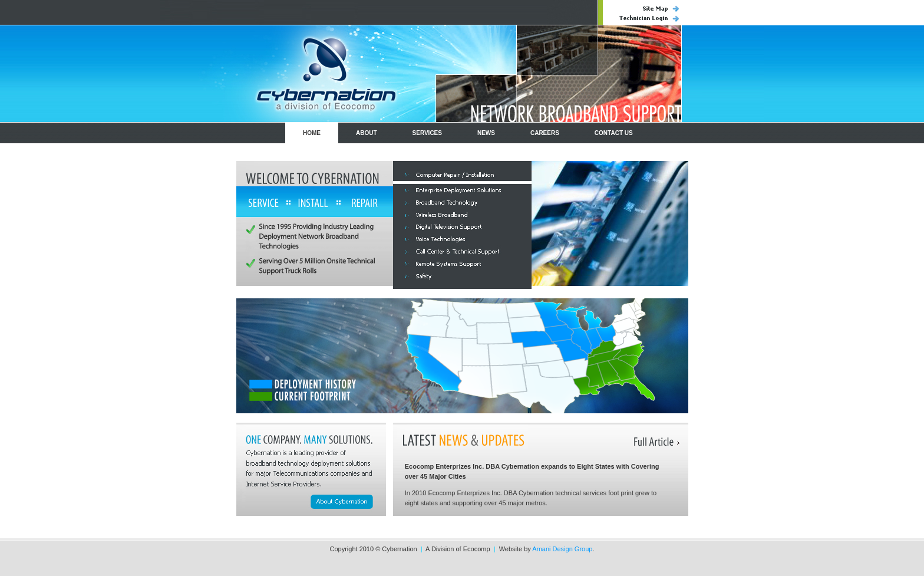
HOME (312, 133)
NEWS (486, 133)
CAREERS (545, 133)
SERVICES (427, 133)
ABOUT (367, 133)
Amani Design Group (562, 549)
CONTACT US (614, 133)
